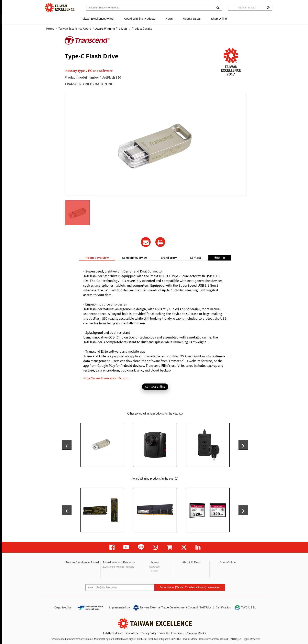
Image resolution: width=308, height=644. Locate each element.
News (169, 19)
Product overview (97, 258)
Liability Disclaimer (113, 633)
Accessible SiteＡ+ (196, 633)
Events (155, 571)
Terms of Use (132, 633)
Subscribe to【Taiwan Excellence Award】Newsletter (190, 587)
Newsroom (154, 567)
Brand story (169, 258)
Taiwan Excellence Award (97, 19)
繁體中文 (220, 258)
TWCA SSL (245, 608)
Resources (178, 633)
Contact (196, 258)
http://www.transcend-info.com (106, 378)
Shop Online (219, 19)
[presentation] (67, 445)
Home (50, 28)
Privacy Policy (149, 633)
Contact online (155, 386)
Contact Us (165, 633)
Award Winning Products (139, 19)
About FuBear (192, 19)
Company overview (135, 258)
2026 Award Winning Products (118, 567)
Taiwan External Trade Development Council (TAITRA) (172, 608)
